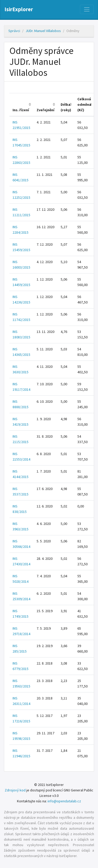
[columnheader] (21, 105)
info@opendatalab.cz (64, 801)
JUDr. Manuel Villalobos (43, 31)
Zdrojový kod (15, 790)
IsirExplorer (19, 9)
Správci (14, 31)
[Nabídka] (87, 9)
